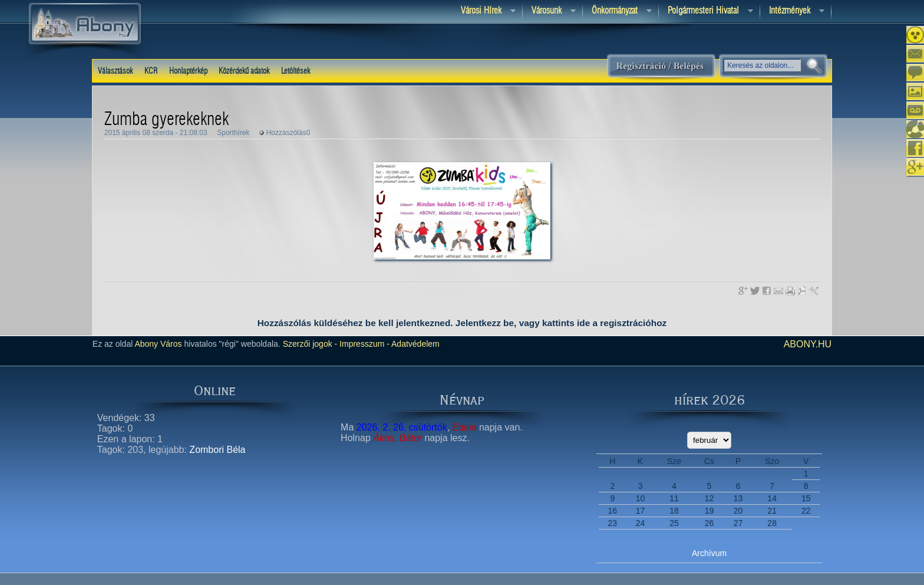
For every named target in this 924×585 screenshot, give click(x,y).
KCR (151, 71)
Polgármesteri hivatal (706, 11)
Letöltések (296, 71)
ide (583, 323)
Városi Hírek (484, 11)
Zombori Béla (217, 450)
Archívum (709, 553)
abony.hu (808, 344)
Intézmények (792, 11)
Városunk (549, 11)
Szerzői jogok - (310, 344)
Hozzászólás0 (288, 133)
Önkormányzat (617, 11)
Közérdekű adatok (244, 71)
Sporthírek (233, 133)
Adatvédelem (415, 344)
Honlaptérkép (188, 71)
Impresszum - (363, 344)
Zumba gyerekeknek (166, 120)
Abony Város (158, 344)
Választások (115, 71)
